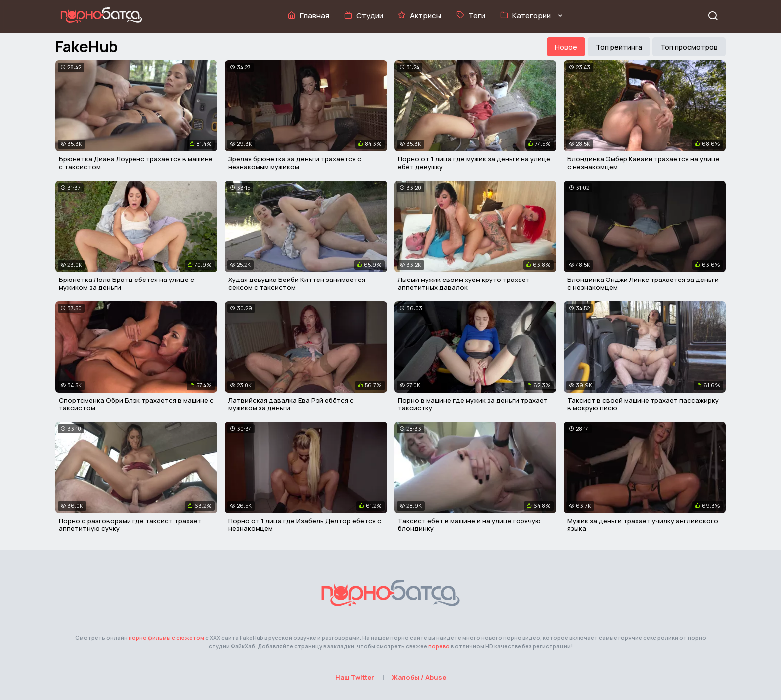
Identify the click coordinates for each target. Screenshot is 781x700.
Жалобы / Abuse (419, 677)
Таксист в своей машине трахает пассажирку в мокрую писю (643, 404)
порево (439, 646)
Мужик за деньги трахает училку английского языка (643, 525)
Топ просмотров (689, 47)
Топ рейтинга (619, 47)
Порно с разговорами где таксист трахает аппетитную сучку (130, 525)
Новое (566, 47)
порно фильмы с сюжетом (166, 637)
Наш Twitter (355, 677)
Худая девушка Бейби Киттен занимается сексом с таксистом (297, 283)
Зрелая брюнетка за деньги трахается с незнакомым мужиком (295, 163)
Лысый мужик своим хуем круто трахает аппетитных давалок (464, 283)
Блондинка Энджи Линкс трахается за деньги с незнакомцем (643, 283)
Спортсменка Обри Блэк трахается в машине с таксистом (136, 404)
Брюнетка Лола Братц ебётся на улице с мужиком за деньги (127, 283)
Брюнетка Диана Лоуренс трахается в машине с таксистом (136, 163)
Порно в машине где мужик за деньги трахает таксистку (473, 404)
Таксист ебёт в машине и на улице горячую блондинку (469, 525)
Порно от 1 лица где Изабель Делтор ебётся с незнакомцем (305, 525)
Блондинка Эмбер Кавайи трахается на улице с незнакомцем (644, 163)
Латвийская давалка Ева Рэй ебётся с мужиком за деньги (291, 404)
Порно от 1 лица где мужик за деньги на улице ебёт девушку (474, 163)
